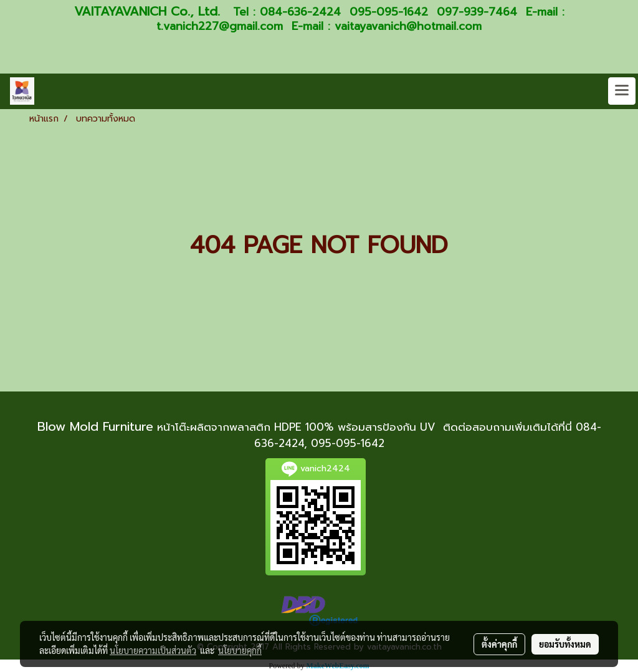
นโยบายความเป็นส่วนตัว (153, 650)
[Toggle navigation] (622, 91)
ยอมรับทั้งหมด (565, 644)
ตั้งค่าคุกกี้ (499, 644)
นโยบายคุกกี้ (240, 650)
